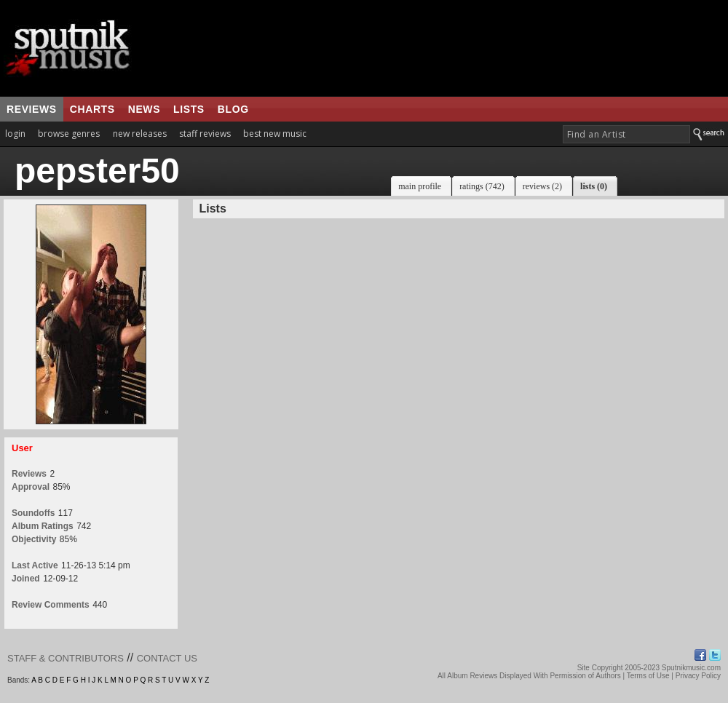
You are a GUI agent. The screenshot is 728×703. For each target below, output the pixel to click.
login (15, 134)
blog (233, 109)
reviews (32, 109)
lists (189, 109)
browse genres (69, 134)
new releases (140, 134)
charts (92, 109)
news (144, 109)
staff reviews (205, 134)
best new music (275, 134)
